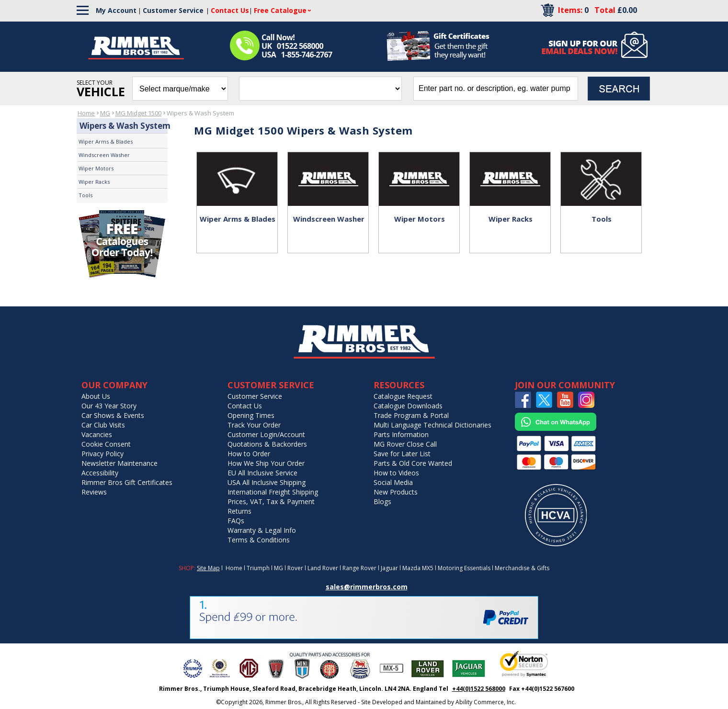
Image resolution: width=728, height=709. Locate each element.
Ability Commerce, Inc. (486, 702)
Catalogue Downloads (408, 406)
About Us (96, 396)
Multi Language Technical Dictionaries (432, 425)
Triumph (258, 568)
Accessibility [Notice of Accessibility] (100, 473)
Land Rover (323, 568)
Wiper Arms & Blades (106, 141)
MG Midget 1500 (138, 113)
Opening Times (251, 415)
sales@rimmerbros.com (367, 587)
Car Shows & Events (113, 415)
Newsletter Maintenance (119, 463)
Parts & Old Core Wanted (413, 463)
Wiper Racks (94, 182)
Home (86, 113)
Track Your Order (254, 425)
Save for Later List (402, 454)
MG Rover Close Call (405, 444)
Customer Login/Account (266, 434)
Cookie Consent (106, 444)
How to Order (249, 454)
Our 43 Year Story (109, 406)
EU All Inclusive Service (262, 473)
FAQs (236, 521)
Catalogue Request (403, 396)
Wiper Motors (96, 168)
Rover (295, 568)
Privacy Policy (102, 454)
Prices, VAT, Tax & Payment (271, 501)
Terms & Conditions (259, 540)
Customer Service (173, 10)
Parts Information (401, 434)
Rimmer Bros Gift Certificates (127, 482)
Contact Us (245, 406)
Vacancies (97, 434)
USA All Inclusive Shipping (267, 482)
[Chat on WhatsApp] (556, 429)
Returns (239, 511)
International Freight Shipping (273, 492)
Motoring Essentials (464, 568)
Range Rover (359, 568)
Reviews (94, 492)
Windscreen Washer (104, 155)
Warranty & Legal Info (262, 530)
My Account (116, 10)
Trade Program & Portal (411, 415)
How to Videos (396, 473)
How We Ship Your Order (266, 463)
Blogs (382, 501)
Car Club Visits (103, 425)
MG (105, 113)
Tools (85, 195)
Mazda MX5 (418, 568)
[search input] (496, 89)
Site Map (208, 568)
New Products (396, 492)
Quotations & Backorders (267, 444)
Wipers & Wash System (200, 113)
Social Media (393, 482)
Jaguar (389, 568)
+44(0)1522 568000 (479, 689)
